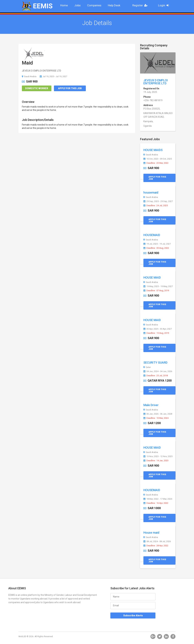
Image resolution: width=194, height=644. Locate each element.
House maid (151, 533)
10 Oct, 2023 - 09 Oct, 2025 (158, 159)
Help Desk (114, 5)
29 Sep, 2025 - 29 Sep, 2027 (158, 201)
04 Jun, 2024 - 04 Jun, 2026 (158, 371)
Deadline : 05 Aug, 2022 (156, 248)
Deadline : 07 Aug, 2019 (156, 291)
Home (64, 5)
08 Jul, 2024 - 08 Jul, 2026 (157, 541)
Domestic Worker (37, 88)
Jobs (77, 5)
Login (165, 5)
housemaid (151, 192)
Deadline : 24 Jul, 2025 (156, 206)
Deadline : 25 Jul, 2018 (156, 376)
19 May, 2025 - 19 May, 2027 (158, 286)
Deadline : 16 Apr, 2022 (156, 503)
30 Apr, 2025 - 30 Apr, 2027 (158, 329)
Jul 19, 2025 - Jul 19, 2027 (53, 76)
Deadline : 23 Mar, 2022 (156, 163)
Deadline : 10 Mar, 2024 (156, 418)
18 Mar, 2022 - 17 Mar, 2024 (158, 499)
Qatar (147, 367)
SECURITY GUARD (155, 363)
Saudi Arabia (29, 76)
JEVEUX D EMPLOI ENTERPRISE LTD (156, 82)
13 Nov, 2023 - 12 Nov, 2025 (158, 456)
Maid (27, 63)
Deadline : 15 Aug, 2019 (156, 333)
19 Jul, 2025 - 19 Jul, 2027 (157, 244)
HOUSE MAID (152, 277)
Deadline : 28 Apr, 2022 (156, 546)
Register (141, 5)
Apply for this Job (70, 88)
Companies (94, 5)
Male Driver (151, 405)
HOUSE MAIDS (153, 150)
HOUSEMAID (152, 235)
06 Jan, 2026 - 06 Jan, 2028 (158, 414)
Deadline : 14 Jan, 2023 (156, 461)
